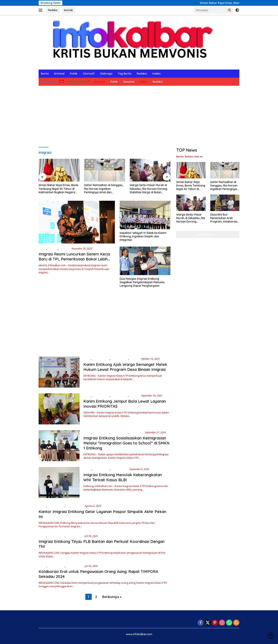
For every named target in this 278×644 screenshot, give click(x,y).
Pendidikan (136, 432)
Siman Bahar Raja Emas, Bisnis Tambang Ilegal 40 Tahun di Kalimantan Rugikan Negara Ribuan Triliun (58, 189)
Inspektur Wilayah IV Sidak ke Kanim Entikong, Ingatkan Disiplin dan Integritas (143, 236)
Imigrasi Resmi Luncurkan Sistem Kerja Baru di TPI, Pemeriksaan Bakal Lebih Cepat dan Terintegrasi (74, 259)
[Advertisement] (139, 117)
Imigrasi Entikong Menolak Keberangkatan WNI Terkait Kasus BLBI (123, 477)
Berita (45, 74)
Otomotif (89, 74)
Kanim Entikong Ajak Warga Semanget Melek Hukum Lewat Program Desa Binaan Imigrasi (125, 367)
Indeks (156, 74)
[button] (230, 10)
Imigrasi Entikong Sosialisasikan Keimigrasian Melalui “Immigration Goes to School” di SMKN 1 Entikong (126, 443)
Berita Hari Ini (50, 82)
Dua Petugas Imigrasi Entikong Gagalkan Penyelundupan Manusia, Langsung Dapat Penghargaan (142, 282)
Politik (74, 74)
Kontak (68, 10)
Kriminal (59, 74)
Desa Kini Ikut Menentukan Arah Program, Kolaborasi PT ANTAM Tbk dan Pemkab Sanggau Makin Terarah (224, 218)
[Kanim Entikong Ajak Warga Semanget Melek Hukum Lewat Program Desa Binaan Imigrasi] (59, 372)
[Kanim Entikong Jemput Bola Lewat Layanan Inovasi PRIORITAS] (59, 409)
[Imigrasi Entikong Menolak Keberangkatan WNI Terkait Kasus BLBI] (59, 482)
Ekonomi (53, 249)
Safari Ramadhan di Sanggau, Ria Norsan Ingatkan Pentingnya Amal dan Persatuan (104, 189)
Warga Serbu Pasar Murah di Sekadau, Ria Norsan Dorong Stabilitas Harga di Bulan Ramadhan (148, 189)
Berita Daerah (78, 82)
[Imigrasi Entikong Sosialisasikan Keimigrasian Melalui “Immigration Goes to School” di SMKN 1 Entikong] (59, 446)
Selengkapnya (208, 234)
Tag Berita (125, 74)
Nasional (129, 82)
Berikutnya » (112, 597)
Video (143, 82)
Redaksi (53, 10)
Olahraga (106, 74)
